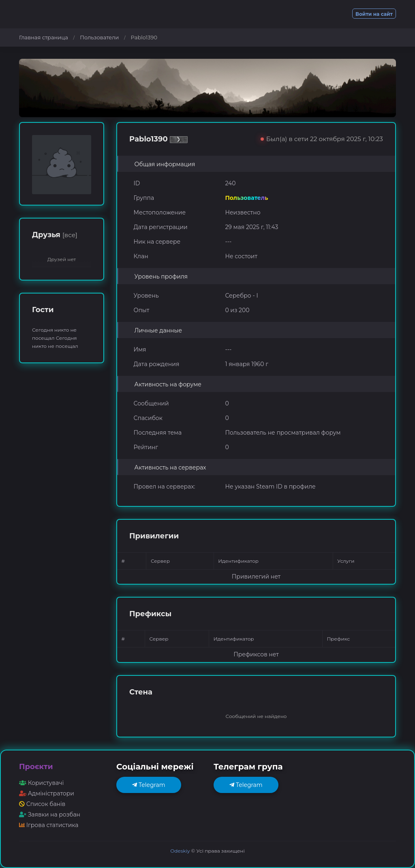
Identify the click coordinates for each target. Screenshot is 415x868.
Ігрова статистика (49, 825)
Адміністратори (47, 793)
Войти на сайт (374, 14)
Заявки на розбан (50, 814)
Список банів (42, 804)
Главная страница (44, 37)
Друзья (55, 235)
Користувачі (41, 783)
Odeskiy (180, 851)
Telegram (149, 785)
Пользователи (99, 37)
